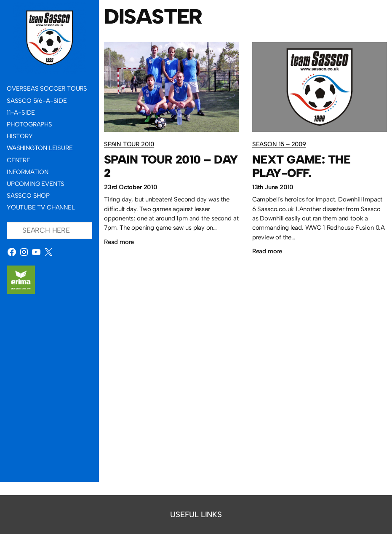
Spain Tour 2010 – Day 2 (171, 166)
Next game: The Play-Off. (301, 166)
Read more (119, 242)
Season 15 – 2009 (279, 144)
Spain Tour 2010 (129, 144)
